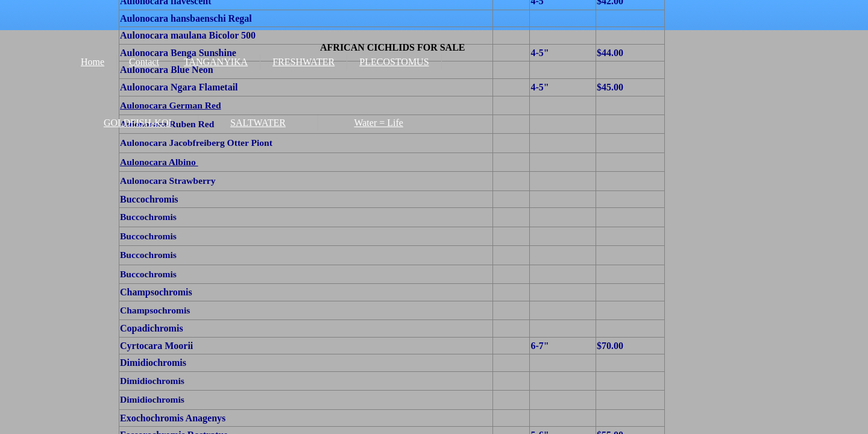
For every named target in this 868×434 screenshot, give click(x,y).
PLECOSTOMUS (394, 62)
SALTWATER (258, 123)
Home (93, 62)
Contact (144, 62)
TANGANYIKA (216, 62)
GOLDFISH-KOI (138, 123)
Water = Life (378, 123)
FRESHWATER (303, 62)
